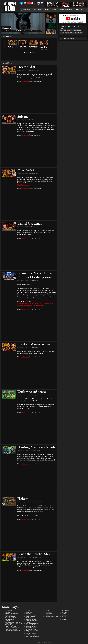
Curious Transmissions (12, 614)
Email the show (77, 30)
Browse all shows (30, 53)
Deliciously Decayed (32, 631)
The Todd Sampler (31, 635)
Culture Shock (10, 619)
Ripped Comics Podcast (13, 622)
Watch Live (63, 30)
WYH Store (65, 615)
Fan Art (47, 615)
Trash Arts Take (10, 616)
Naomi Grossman (44, 47)
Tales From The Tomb (12, 618)
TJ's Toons (48, 612)
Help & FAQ (29, 614)
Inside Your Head (11, 626)
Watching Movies (31, 625)
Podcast (69, 30)
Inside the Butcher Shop (34, 554)
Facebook (65, 612)
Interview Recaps (31, 615)
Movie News (29, 618)
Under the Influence (32, 392)
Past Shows (37, 10)
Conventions (49, 614)
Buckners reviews (31, 633)
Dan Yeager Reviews (32, 632)
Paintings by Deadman (51, 616)
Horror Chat (13, 46)
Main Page (26, 10)
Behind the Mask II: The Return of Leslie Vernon (35, 275)
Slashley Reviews (31, 629)
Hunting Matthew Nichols (36, 447)
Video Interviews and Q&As (14, 631)
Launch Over (9, 615)
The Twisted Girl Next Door (14, 623)
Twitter (64, 618)
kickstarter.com (23, 185)
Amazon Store (69, 33)
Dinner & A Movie (31, 619)
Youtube (64, 614)
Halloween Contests (32, 623)
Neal (37, 70)
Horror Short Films (31, 628)
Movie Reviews (30, 616)
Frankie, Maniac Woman (35, 344)
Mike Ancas (33, 46)
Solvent (23, 46)
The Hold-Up (9, 625)
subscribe (25, 82)
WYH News (29, 612)
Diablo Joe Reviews (66, 10)
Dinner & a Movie (50, 10)
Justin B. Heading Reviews (33, 636)
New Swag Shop (78, 33)
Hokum (23, 499)
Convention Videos (11, 629)
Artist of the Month (31, 621)
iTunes (62, 33)
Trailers (28, 622)
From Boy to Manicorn (12, 628)
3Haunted (8, 621)
